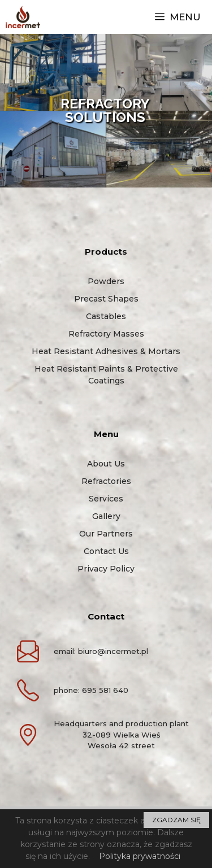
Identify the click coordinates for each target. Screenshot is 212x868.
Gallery (106, 516)
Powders (106, 281)
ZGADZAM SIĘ (176, 820)
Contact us (106, 551)
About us (106, 464)
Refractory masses (106, 334)
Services (106, 499)
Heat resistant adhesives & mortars (106, 351)
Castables (106, 316)
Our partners (106, 534)
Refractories (106, 481)
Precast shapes (106, 299)
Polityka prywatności (140, 856)
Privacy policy (106, 569)
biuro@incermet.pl (113, 651)
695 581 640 (105, 690)
